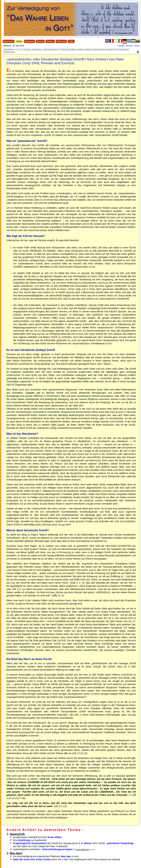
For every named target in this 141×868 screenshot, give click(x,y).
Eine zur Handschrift (30, 840)
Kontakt (121, 46)
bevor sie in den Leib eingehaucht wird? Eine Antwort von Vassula (67, 859)
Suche (137, 46)
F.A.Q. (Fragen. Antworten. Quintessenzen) (37, 49)
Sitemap (129, 46)
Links (71, 41)
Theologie (61, 41)
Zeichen (40, 41)
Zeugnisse (30, 41)
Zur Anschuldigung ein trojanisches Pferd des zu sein (46, 856)
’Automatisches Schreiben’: (54, 849)
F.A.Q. (19, 41)
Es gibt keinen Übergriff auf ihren (37, 837)
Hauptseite (8, 41)
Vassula (50, 41)
